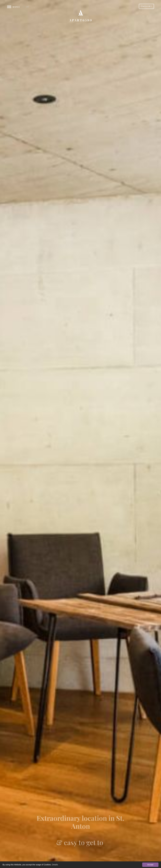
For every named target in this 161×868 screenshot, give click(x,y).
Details (55, 865)
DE (28, 7)
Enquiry (146, 6)
